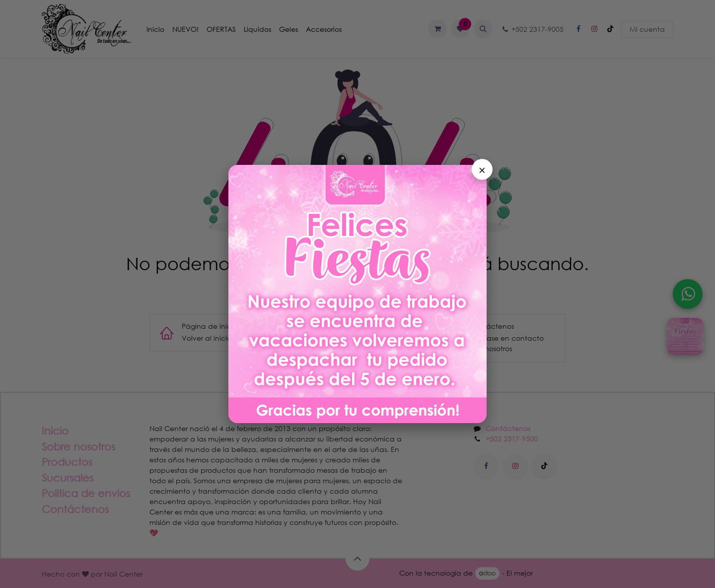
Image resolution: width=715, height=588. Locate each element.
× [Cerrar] (482, 169)
